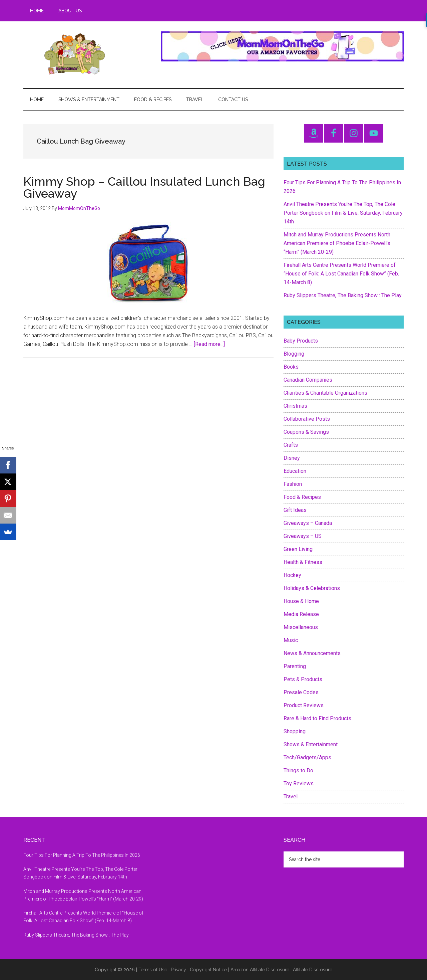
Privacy (178, 970)
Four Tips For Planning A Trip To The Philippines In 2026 (82, 855)
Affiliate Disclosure (313, 970)
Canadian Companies (308, 380)
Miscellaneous (301, 627)
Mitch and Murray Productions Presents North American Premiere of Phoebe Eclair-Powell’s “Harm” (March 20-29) (337, 243)
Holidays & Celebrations (312, 588)
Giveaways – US (303, 536)
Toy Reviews (299, 783)
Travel (291, 797)
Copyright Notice (208, 970)
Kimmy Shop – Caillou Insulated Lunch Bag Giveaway (144, 187)
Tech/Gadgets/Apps (307, 757)
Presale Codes (301, 692)
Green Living (298, 549)
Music (291, 640)
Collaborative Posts (307, 419)
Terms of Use (153, 970)
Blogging (294, 354)
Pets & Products (303, 679)
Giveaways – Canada (308, 523)
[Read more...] (209, 344)
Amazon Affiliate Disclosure (260, 970)
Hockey (292, 575)
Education (295, 471)
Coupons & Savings (306, 432)
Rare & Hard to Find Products (317, 718)
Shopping (295, 731)
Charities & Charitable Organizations (325, 393)
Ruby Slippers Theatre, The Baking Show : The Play (343, 295)
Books (291, 367)
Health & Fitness (303, 562)
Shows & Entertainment (311, 744)
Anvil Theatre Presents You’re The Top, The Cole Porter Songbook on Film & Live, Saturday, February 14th (343, 213)
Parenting (295, 666)
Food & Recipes (302, 497)
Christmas (295, 406)
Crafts (291, 445)
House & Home (301, 601)
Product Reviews (304, 705)
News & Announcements (312, 653)
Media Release (301, 614)
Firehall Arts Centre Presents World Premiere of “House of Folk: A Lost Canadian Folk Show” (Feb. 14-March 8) (341, 274)
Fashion (293, 484)
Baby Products (301, 341)
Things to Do (298, 770)
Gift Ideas (295, 510)
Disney (292, 458)
